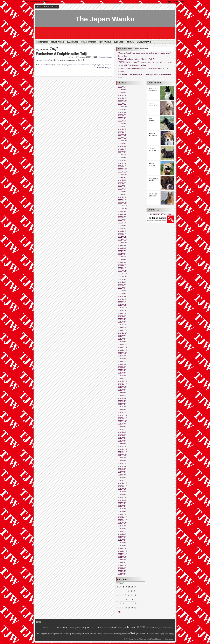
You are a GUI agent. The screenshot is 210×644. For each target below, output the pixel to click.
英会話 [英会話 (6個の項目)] (171, 634)
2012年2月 (122, 546)
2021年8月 (122, 248)
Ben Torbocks (42, 42)
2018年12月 (123, 328)
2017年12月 (123, 347)
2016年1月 (122, 413)
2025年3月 (122, 127)
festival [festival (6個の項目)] (101, 628)
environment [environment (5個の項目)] (94, 628)
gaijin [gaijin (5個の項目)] (125, 628)
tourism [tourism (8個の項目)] (142, 634)
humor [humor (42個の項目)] (131, 627)
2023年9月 (122, 178)
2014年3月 (122, 475)
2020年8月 (122, 282)
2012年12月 (123, 517)
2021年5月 (122, 257)
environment (73, 65)
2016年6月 (122, 398)
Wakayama (108, 68)
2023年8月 (122, 180)
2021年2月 (122, 265)
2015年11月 (123, 418)
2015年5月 (122, 435)
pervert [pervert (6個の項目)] (57, 634)
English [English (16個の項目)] (86, 628)
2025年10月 (123, 107)
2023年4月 (122, 192)
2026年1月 (122, 98)
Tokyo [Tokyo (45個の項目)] (135, 633)
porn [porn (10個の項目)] (82, 634)
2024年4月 (122, 158)
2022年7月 (122, 217)
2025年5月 (122, 121)
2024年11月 (123, 138)
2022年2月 (122, 231)
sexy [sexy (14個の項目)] (100, 633)
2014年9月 (122, 458)
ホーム (39, 7)
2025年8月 (122, 112)
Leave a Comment (106, 57)
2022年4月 (122, 226)
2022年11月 (123, 206)
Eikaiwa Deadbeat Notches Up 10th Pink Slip (137, 59)
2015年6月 (122, 432)
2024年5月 (122, 155)
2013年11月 (123, 486)
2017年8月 (122, 359)
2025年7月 (122, 115)
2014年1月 (122, 481)
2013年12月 (123, 483)
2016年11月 (123, 384)
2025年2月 (122, 129)
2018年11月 (123, 331)
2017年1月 (122, 379)
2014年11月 (123, 452)
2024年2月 (122, 163)
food (87, 65)
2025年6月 (122, 118)
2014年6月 (122, 466)
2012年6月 (122, 534)
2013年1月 (122, 515)
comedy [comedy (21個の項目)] (66, 627)
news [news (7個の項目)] (47, 634)
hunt (97, 65)
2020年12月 (123, 271)
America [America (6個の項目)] (47, 628)
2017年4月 (122, 370)
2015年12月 (123, 415)
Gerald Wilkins (58, 42)
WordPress (151, 639)
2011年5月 (122, 571)
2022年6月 (122, 220)
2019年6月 (122, 316)
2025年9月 (122, 110)
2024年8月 (122, 146)
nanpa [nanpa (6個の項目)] (43, 634)
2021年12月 (123, 237)
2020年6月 (122, 288)
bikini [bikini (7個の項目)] (59, 628)
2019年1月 (122, 325)
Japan (101, 65)
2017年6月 (122, 364)
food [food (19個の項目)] (115, 628)
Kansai (106, 65)
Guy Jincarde (72, 42)
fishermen (81, 65)
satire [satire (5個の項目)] (92, 634)
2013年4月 (122, 506)
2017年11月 (123, 350)
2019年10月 (123, 311)
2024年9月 (122, 144)
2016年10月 (123, 387)
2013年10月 (123, 489)
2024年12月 (123, 135)
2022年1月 (122, 234)
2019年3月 (122, 322)
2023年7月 (122, 183)
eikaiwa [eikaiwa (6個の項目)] (79, 628)
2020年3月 (122, 296)
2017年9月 (122, 356)
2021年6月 (122, 254)
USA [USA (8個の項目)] (148, 634)
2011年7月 (122, 565)
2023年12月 (123, 169)
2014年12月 (123, 449)
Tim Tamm (131, 42)
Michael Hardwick (88, 42)
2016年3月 (122, 407)
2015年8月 (122, 427)
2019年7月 (122, 313)
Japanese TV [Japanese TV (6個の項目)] (150, 628)
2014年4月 (122, 472)
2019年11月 (123, 308)
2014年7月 (122, 464)
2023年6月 (122, 186)
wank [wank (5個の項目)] (152, 634)
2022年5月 (122, 223)
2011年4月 (122, 574)
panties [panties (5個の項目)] (52, 634)
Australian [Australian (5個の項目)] (54, 628)
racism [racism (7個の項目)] (87, 634)
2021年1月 (122, 268)
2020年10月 (123, 277)
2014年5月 (122, 469)
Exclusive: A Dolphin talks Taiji (61, 54)
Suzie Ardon (119, 42)
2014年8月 (122, 461)
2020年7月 (122, 285)
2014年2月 (122, 478)
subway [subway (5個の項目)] (111, 634)
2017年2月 (122, 376)
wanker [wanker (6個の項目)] (156, 634)
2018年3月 (122, 339)
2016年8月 (122, 393)
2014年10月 (123, 455)
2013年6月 (122, 500)
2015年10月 (123, 421)
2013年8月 (122, 495)
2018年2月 (122, 342)
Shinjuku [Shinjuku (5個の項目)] (106, 634)
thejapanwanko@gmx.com (160, 214)
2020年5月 (122, 291)
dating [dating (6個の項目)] (73, 628)
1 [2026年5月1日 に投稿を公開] (129, 591)
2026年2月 (122, 95)
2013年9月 (122, 492)
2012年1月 (122, 548)
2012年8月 (122, 529)
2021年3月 (122, 262)
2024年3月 (122, 161)
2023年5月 (122, 189)
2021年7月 (122, 251)
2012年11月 (123, 520)
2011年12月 (123, 551)
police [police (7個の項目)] (78, 634)
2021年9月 (122, 245)
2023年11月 (123, 172)
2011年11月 (123, 554)
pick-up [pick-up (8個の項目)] (63, 634)
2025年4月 (122, 124)
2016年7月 (122, 396)
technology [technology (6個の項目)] (118, 634)
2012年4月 (122, 540)
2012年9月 (122, 526)
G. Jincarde (80, 57)
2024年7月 (122, 149)
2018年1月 (122, 345)
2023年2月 (122, 197)
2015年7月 (122, 430)
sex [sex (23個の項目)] (96, 633)
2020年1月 (122, 302)
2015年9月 (122, 424)
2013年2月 (122, 512)
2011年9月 (122, 560)
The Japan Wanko (105, 19)
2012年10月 (123, 523)
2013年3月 (122, 509)
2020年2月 (122, 299)
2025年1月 (122, 132)
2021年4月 (122, 260)
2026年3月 (122, 93)
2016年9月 (122, 390)
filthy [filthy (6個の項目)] (110, 628)
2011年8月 (122, 563)
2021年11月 (123, 240)
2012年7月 (122, 532)
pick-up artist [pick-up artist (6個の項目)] (71, 634)
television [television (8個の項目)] (126, 634)
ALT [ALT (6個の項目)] (42, 628)
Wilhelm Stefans (144, 42)
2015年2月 (122, 444)
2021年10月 (123, 243)
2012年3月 (122, 543)
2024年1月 (122, 166)
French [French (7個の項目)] (120, 628)
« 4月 (119, 612)
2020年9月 (122, 280)
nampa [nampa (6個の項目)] (38, 634)
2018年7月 (122, 336)
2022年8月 (122, 214)
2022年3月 (122, 229)
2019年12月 (123, 305)
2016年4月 (122, 404)
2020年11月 (123, 274)
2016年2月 (122, 410)
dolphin (65, 65)
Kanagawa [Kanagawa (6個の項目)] (158, 628)
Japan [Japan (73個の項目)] (141, 627)
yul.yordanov (168, 639)
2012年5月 (122, 537)
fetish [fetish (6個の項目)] (106, 628)
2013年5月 (122, 503)
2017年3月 (122, 373)
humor (92, 65)
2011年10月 (123, 557)
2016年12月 (123, 381)
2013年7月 (122, 497)
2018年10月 (123, 333)
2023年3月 (122, 195)
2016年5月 (122, 401)
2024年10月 (123, 141)
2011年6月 (122, 568)
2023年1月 (122, 200)
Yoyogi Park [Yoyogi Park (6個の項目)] (164, 634)
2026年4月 (122, 90)
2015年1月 (122, 446)
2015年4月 (122, 438)
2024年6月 (122, 152)
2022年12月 (123, 203)
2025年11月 (123, 104)
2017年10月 (123, 353)
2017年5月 (122, 367)
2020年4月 (122, 294)
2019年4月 (122, 319)
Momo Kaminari (105, 42)
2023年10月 (123, 175)
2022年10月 (123, 209)
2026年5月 (122, 87)
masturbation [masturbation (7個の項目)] (167, 628)
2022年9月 (122, 212)
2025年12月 (123, 101)
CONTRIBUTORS (51, 7)
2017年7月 (122, 362)
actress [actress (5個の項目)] (38, 628)
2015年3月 (122, 441)
